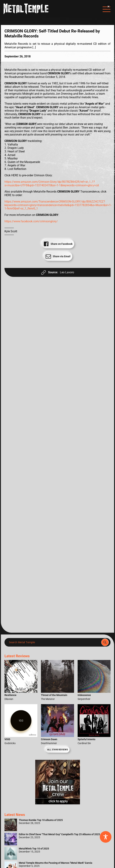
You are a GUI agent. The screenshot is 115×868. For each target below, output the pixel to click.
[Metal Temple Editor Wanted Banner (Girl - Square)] (58, 803)
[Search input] (54, 642)
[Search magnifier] (105, 642)
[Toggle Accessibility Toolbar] (106, 837)
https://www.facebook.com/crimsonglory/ (31, 221)
